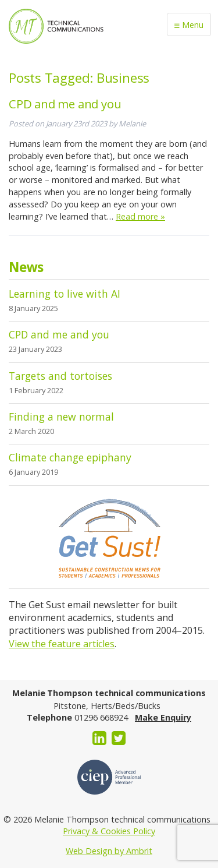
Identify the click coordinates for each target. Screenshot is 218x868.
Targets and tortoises (60, 376)
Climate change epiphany (70, 457)
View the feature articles (62, 644)
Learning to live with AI (65, 294)
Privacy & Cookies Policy (109, 831)
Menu (189, 25)
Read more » (140, 216)
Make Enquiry (163, 717)
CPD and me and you (65, 104)
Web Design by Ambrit (109, 851)
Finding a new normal (61, 417)
